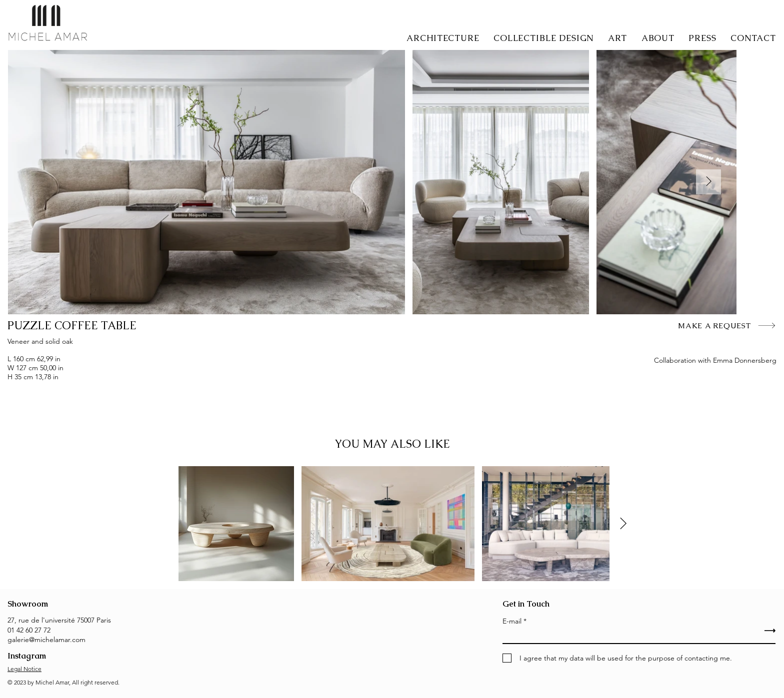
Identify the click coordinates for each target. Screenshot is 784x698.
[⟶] (719, 631)
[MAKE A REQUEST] (727, 325)
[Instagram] (47, 656)
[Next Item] (708, 182)
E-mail (512, 621)
